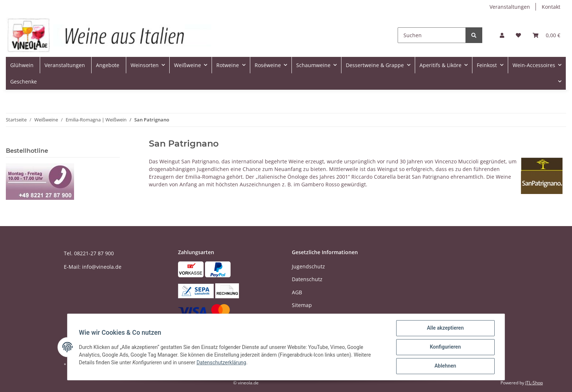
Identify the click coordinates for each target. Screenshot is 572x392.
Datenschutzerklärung (221, 362)
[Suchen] (432, 35)
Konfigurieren (445, 347)
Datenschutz (307, 279)
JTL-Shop (534, 383)
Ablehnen (445, 366)
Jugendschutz (308, 266)
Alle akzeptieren (445, 328)
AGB (297, 292)
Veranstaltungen (510, 7)
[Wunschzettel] (518, 35)
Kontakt (551, 7)
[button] (502, 35)
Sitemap (302, 305)
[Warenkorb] (546, 35)
